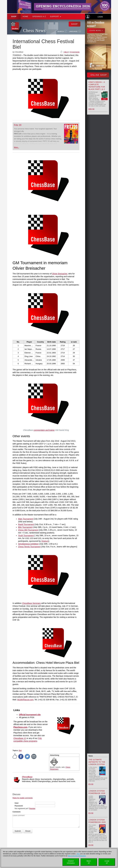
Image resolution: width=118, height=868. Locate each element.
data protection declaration (77, 856)
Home (26, 17)
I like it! (66, 52)
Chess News (34, 31)
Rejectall (89, 862)
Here (78, 854)
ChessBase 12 (20, 738)
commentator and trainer (44, 430)
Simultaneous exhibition (28, 544)
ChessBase (27, 777)
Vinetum (45, 541)
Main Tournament (26, 519)
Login (100, 17)
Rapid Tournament (26, 524)
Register (32, 808)
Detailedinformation (71, 862)
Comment (16, 812)
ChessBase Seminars (31, 603)
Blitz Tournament (25, 527)
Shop (14, 17)
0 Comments (75, 52)
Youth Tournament (26, 536)
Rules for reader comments (23, 798)
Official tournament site (30, 715)
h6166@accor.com (25, 700)
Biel (20, 750)
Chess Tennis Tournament (29, 547)
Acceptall (107, 862)
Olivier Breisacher (60, 274)
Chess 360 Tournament (28, 530)
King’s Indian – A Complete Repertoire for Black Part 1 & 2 (97, 86)
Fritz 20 (18, 125)
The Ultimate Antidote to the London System (97, 762)
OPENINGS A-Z (39, 17)
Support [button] (56, 17)
